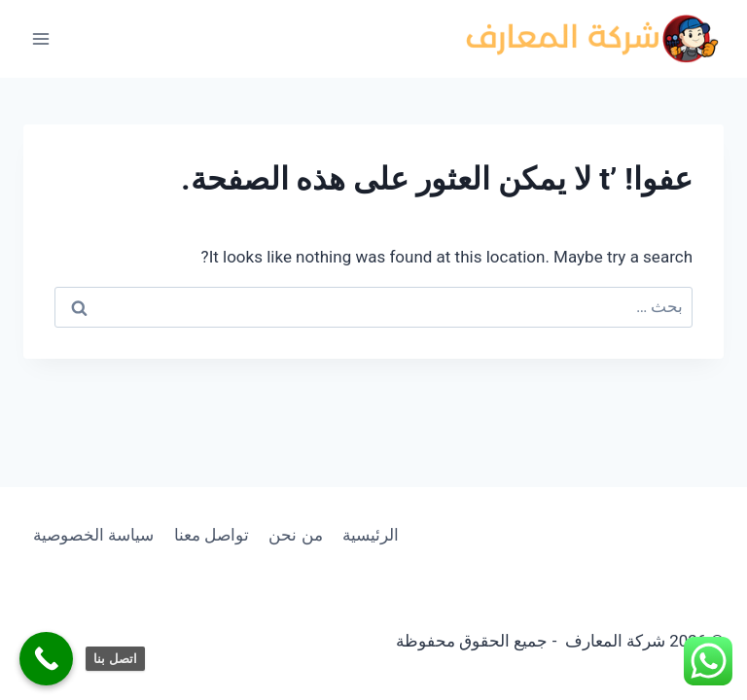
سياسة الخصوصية (93, 535)
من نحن (295, 535)
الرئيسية (371, 535)
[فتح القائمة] (41, 38)
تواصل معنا (212, 535)
